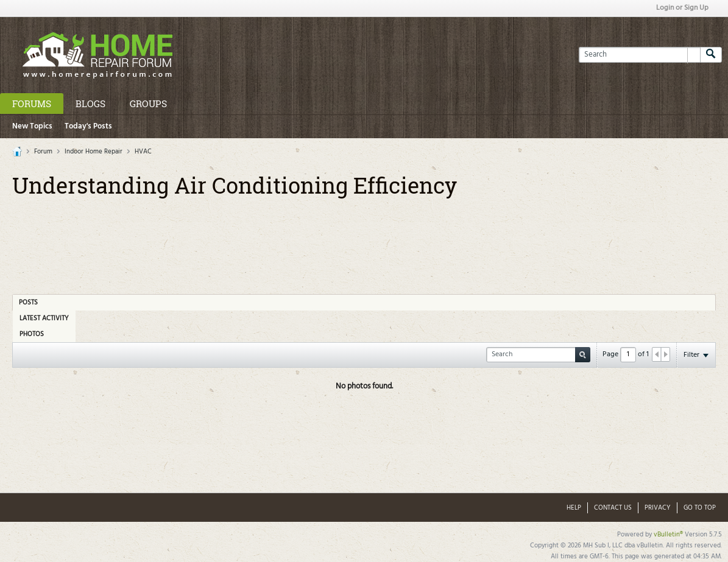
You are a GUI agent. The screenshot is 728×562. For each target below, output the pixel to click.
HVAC (143, 152)
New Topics (32, 126)
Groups (148, 104)
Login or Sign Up (682, 8)
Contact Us (613, 508)
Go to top (700, 508)
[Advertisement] (364, 242)
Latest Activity (44, 318)
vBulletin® (668, 535)
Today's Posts (88, 126)
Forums (32, 104)
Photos (32, 334)
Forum (43, 152)
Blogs (90, 104)
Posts (28, 303)
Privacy (658, 508)
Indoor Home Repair (94, 152)
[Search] (639, 55)
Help (574, 508)
